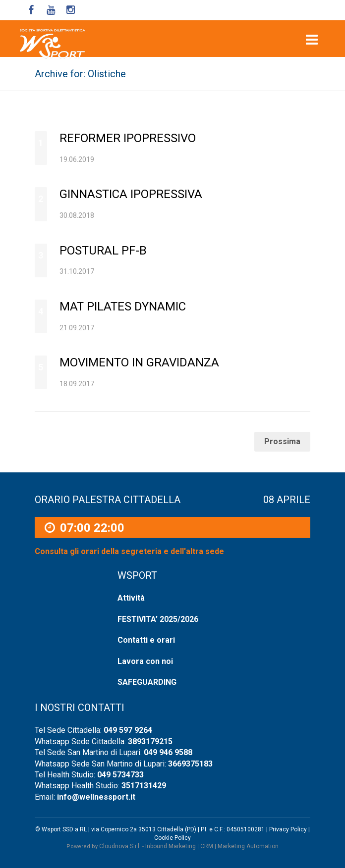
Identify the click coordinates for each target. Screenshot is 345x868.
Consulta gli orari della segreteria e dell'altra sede (129, 552)
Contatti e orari (146, 640)
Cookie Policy (172, 838)
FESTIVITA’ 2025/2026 (158, 619)
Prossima (282, 441)
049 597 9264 (128, 730)
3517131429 (144, 786)
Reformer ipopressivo (128, 138)
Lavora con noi (145, 661)
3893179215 (150, 741)
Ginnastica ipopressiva (131, 194)
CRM (207, 846)
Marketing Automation (248, 846)
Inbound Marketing (171, 846)
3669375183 (190, 764)
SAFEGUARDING (147, 682)
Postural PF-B (103, 251)
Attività (131, 598)
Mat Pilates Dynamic (123, 306)
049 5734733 (120, 775)
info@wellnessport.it (96, 797)
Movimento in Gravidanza (139, 362)
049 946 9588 (168, 752)
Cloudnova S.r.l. (120, 846)
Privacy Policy (288, 829)
